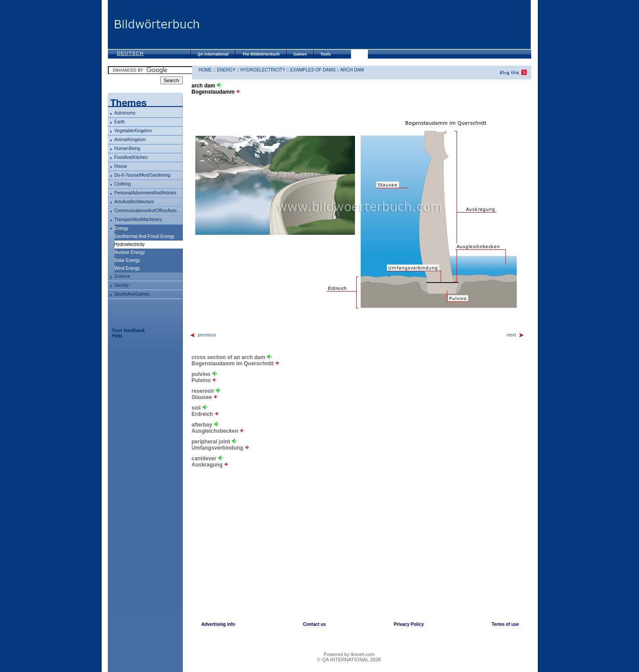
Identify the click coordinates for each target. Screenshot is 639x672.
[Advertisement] (365, 24)
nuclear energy (130, 252)
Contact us (315, 624)
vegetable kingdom (133, 131)
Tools (325, 54)
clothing (123, 184)
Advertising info (218, 624)
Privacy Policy (409, 624)
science (122, 276)
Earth (120, 122)
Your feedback (128, 330)
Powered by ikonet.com (349, 654)
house (121, 166)
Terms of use (505, 624)
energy (122, 228)
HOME (205, 70)
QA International (213, 54)
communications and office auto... (147, 211)
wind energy (127, 268)
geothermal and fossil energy (145, 236)
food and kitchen (131, 157)
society (122, 285)
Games (300, 54)
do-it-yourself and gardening (142, 175)
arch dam (352, 70)
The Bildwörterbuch (261, 54)
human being (128, 148)
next (516, 335)
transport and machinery (138, 219)
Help (117, 336)
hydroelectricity (263, 70)
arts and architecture (134, 202)
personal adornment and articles (146, 193)
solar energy (127, 260)
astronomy (125, 113)
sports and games (132, 294)
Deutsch (130, 53)
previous (203, 335)
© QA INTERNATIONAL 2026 (349, 660)
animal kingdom (130, 140)
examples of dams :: (315, 70)
